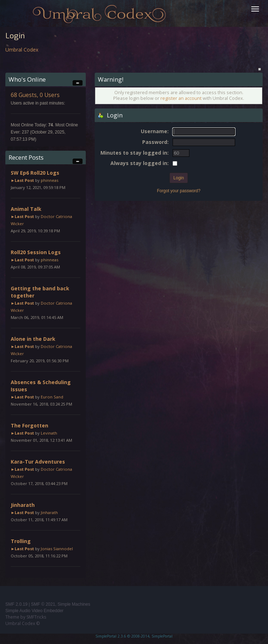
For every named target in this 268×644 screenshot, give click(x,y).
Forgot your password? (179, 191)
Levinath (49, 433)
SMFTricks (36, 617)
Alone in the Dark (33, 339)
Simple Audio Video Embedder (34, 611)
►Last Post (22, 180)
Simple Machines (74, 604)
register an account (181, 98)
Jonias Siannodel (57, 549)
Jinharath (23, 505)
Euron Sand (52, 397)
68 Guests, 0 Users (35, 95)
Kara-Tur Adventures (38, 462)
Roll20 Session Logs (36, 252)
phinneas (49, 180)
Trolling (21, 541)
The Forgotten (29, 425)
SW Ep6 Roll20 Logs (35, 173)
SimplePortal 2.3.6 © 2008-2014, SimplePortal (134, 636)
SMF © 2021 (43, 604)
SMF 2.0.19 (16, 604)
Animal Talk (26, 209)
